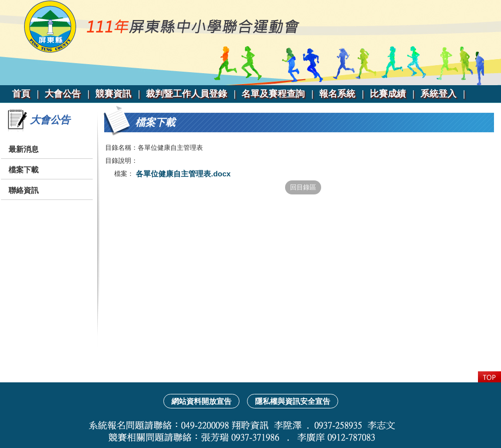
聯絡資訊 (24, 190)
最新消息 (24, 149)
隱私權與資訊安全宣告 (293, 401)
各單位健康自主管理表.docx (182, 174)
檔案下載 (24, 170)
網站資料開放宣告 (201, 401)
